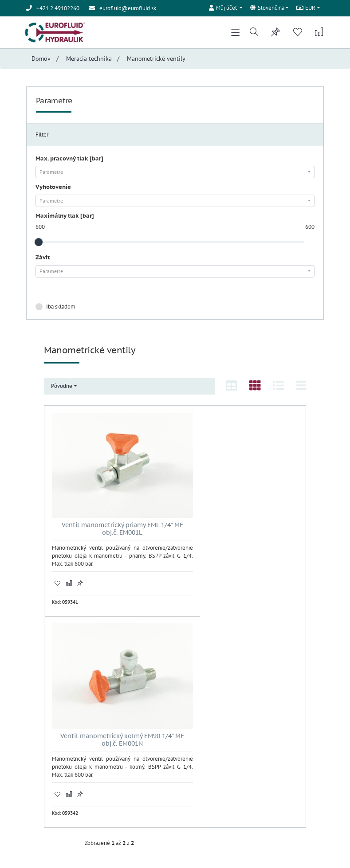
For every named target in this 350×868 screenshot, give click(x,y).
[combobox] (175, 173)
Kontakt (35, 783)
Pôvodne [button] (62, 387)
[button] (225, 7)
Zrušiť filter (295, 308)
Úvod (32, 758)
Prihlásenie (195, 706)
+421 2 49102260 (61, 712)
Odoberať (253, 795)
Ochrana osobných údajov (57, 775)
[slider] (39, 243)
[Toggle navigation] (234, 33)
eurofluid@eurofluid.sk (128, 8)
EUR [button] (306, 8)
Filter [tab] (42, 136)
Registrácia (195, 715)
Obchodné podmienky (53, 766)
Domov (41, 60)
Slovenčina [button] (267, 8)
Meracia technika (89, 60)
